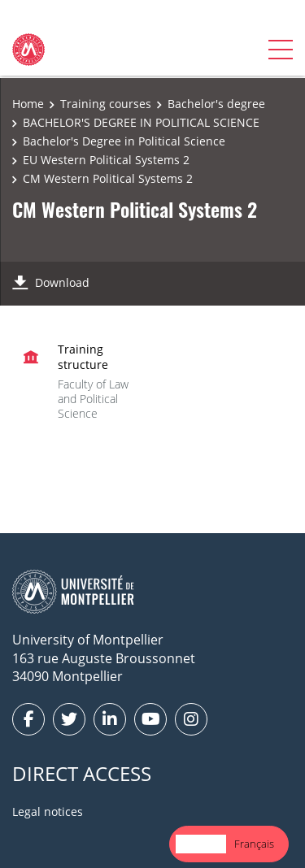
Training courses (106, 104)
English (201, 844)
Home (28, 104)
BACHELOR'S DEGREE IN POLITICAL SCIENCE (141, 122)
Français (254, 844)
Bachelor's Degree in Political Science (124, 141)
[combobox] (201, 844)
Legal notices (48, 812)
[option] (254, 844)
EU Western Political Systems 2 (106, 160)
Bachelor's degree (216, 104)
